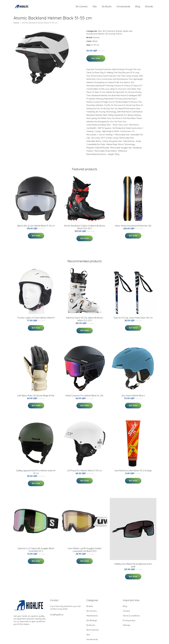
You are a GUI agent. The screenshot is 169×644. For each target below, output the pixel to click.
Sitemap (126, 627)
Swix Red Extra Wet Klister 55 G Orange (133, 472)
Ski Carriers (82, 7)
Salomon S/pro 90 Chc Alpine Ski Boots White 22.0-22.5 (84, 321)
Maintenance (92, 617)
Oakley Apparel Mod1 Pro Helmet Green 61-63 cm (36, 474)
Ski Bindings (92, 622)
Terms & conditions (131, 617)
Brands (149, 7)
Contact (126, 613)
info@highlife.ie (57, 616)
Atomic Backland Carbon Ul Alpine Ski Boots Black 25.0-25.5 (84, 229)
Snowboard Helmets (95, 36)
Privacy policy (129, 622)
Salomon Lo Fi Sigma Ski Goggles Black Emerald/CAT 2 (36, 552)
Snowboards (123, 7)
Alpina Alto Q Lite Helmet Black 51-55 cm (36, 227)
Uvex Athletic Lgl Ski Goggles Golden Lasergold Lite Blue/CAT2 (84, 552)
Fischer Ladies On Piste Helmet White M (36, 320)
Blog (138, 7)
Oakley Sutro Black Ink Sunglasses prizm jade (133, 567)
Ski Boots (107, 7)
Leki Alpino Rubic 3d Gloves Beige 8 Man (36, 397)
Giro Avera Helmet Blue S (133, 397)
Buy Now (96, 60)
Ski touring (110, 36)
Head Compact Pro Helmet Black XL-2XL (84, 397)
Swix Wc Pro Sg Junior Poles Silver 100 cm (133, 320)
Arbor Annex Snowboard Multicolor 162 (133, 227)
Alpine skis (128, 33)
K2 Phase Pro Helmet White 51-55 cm (85, 472)
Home (16, 25)
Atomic (119, 36)
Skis (95, 7)
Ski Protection (109, 33)
